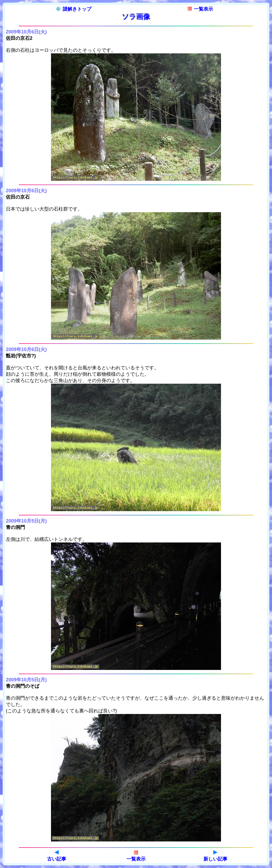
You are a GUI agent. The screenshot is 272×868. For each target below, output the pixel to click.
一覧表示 (200, 9)
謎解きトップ (74, 9)
